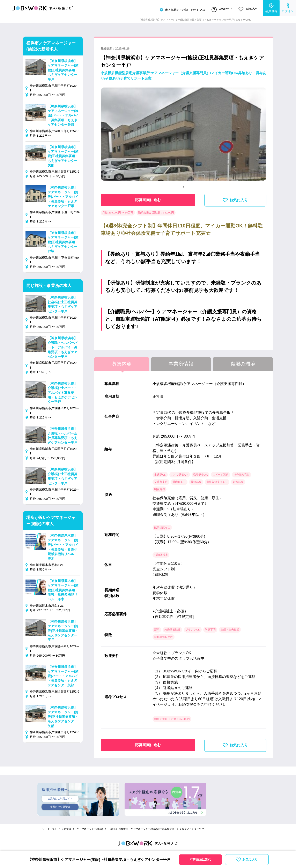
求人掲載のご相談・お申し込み (177, 9)
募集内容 (122, 362)
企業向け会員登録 (60, 806)
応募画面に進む (148, 198)
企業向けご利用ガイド (60, 797)
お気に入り (247, 9)
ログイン (288, 7)
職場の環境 (243, 362)
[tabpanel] (184, 134)
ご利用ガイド (219, 9)
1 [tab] (184, 185)
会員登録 (271, 7)
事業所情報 (181, 362)
